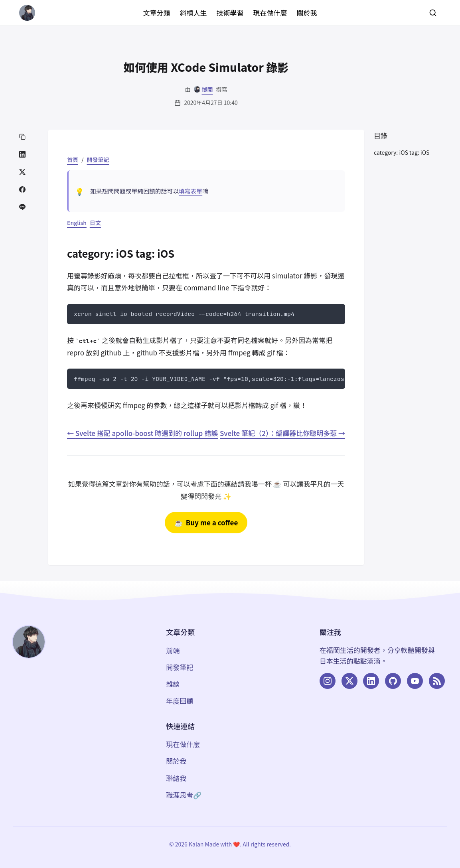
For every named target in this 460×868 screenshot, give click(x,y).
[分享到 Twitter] (22, 172)
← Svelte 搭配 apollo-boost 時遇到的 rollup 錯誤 (142, 433)
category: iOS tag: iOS (402, 152)
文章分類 (157, 13)
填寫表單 (191, 191)
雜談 (173, 684)
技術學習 (230, 13)
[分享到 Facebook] (22, 189)
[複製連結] (22, 137)
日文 (95, 223)
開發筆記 (98, 160)
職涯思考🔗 (184, 795)
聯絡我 (176, 778)
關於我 (307, 13)
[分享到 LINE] (22, 207)
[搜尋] (433, 13)
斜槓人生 (193, 13)
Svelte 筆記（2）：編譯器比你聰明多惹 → (282, 433)
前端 (173, 650)
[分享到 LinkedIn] (22, 154)
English (77, 223)
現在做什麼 (270, 13)
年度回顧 (180, 701)
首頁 (73, 160)
